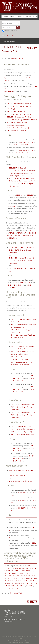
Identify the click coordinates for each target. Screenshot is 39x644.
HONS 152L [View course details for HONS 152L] (20, 389)
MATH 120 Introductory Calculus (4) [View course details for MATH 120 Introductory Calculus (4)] (21, 470)
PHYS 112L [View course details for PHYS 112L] (20, 461)
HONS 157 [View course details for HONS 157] (11, 578)
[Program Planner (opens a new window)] (28, 48)
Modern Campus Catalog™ (23, 642)
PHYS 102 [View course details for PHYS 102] (7, 586)
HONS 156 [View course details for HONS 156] (21, 150)
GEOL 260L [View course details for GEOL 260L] (29, 236)
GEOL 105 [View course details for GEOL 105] (17, 153)
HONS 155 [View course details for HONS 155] (21, 142)
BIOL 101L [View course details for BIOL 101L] (10, 568)
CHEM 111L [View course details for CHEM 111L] (19, 285)
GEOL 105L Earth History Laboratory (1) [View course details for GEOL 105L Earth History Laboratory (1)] (20, 114)
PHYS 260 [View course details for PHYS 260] (28, 233)
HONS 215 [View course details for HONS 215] (21, 500)
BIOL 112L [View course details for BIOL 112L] (19, 392)
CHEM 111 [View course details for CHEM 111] (11, 285)
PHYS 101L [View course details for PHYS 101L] (33, 583)
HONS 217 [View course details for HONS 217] (21, 508)
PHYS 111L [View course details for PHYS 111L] (20, 451)
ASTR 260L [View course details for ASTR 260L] (13, 233)
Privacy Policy (19, 639)
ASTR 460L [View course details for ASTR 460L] (21, 233)
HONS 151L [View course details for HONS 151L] (20, 378)
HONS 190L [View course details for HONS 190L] (26, 283)
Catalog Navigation (10, 41)
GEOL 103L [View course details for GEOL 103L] (25, 145)
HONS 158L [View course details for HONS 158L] (20, 459)
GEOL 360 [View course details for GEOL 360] (12, 195)
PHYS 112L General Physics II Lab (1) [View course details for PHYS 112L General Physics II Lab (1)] (23, 435)
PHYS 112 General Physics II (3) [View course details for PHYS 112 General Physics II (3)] (21, 432)
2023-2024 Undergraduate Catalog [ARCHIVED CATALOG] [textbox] (20, 16)
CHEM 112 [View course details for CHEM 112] (16, 573)
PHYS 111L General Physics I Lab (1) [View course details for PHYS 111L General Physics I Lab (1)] (23, 429)
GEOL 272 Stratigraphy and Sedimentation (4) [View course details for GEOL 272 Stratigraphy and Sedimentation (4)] (22, 120)
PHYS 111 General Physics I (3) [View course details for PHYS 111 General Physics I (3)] (21, 426)
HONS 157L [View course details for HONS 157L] (20, 448)
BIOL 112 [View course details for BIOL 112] (15, 571)
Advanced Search (7, 35)
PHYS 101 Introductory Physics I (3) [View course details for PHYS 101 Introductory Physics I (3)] (23, 404)
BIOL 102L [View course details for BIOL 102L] (25, 568)
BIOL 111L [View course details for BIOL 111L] (19, 381)
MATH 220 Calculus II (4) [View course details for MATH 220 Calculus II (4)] (17, 476)
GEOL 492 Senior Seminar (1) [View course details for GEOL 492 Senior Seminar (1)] (17, 131)
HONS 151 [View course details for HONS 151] (11, 576)
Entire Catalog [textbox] (7, 23)
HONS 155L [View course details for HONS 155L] (29, 142)
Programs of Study (17, 58)
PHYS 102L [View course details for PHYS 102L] (15, 586)
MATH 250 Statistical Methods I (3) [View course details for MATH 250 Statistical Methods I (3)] (20, 481)
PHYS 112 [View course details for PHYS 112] (7, 588)
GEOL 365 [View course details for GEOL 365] (30, 195)
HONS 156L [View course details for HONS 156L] (29, 150)
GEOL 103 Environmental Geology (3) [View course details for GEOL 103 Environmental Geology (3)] (19, 104)
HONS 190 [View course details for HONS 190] (18, 283)
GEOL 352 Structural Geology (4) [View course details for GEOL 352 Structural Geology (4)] (18, 128)
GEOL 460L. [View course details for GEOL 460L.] (13, 238)
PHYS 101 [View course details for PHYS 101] (26, 583)
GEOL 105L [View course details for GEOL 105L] (25, 153)
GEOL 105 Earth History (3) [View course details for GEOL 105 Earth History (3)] (16, 112)
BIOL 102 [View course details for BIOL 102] (18, 568)
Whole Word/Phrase (11, 31)
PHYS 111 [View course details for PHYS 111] (22, 586)
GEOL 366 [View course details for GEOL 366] (11, 206)
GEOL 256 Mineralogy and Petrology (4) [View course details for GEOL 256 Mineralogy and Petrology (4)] (20, 117)
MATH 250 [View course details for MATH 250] (18, 583)
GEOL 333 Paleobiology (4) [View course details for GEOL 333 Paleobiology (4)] (16, 125)
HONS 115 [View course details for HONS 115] (21, 493)
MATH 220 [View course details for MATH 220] (10, 583)
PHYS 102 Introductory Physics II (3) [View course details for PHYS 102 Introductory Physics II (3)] (23, 412)
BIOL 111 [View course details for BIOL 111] (33, 568)
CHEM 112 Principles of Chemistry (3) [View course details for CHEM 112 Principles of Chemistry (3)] (21, 258)
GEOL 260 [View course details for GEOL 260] (21, 236)
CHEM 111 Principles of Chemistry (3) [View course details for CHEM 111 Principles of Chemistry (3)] (21, 247)
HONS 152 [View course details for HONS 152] (27, 576)
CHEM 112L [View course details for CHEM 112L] (15, 288)
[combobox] (19, 16)
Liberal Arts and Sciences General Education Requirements (20, 89)
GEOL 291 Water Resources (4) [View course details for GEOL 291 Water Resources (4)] (17, 122)
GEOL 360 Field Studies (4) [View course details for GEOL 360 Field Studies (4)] (18, 168)
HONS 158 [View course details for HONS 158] (28, 578)
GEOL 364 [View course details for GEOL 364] (20, 195)
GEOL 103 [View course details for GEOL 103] (17, 145)
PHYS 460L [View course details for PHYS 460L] (13, 236)
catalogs (12, 641)
